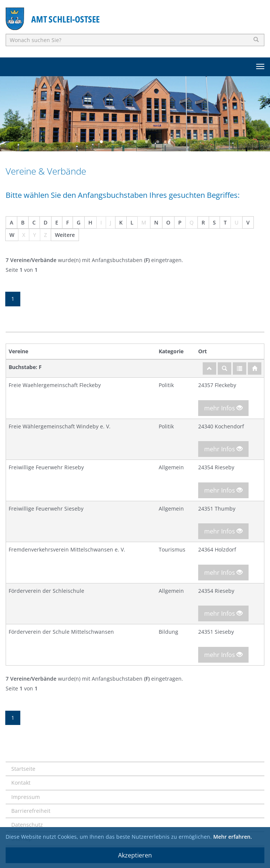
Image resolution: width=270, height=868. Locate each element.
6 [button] (158, 142)
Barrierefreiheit (31, 811)
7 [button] (169, 142)
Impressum (26, 797)
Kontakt (21, 783)
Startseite (23, 769)
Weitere (65, 235)
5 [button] (146, 142)
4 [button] (135, 142)
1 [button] (101, 142)
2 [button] (112, 142)
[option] (135, 114)
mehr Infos (223, 408)
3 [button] (124, 142)
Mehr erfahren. (233, 837)
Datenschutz (27, 825)
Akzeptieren (135, 855)
